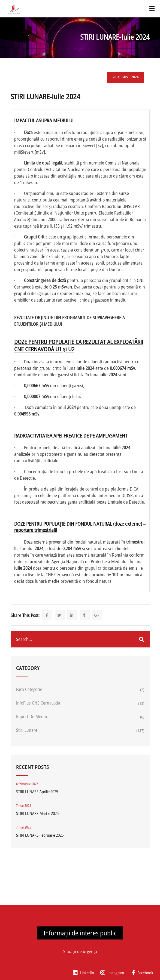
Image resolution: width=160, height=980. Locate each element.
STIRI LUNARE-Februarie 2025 (40, 835)
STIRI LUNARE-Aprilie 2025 (37, 792)
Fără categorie (29, 689)
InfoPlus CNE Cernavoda (38, 703)
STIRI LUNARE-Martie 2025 (37, 813)
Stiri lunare (27, 730)
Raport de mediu (32, 717)
